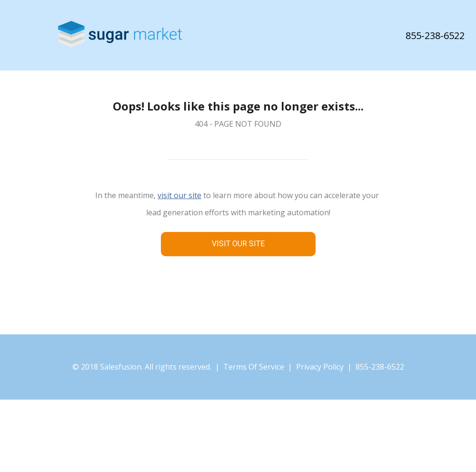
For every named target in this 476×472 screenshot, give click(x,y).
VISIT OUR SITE (238, 244)
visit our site (179, 195)
